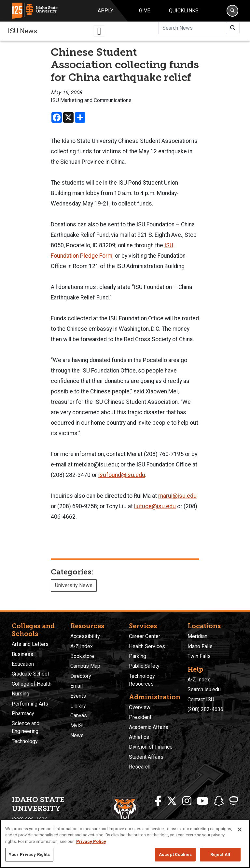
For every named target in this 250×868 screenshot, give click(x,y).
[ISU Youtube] (202, 801)
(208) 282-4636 (205, 709)
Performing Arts (30, 704)
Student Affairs (146, 757)
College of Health (32, 684)
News (77, 735)
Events (78, 696)
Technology (25, 741)
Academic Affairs (149, 727)
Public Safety (144, 666)
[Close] (240, 830)
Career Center (145, 636)
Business (22, 654)
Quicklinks (184, 11)
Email (76, 686)
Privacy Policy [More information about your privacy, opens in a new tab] (91, 841)
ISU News (22, 31)
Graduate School (30, 674)
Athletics (139, 737)
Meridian (197, 636)
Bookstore (82, 656)
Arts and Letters (30, 644)
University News (74, 585)
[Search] (232, 11)
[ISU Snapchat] (219, 801)
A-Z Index (82, 646)
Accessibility (85, 636)
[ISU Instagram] (187, 801)
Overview (140, 707)
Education (23, 664)
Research (140, 767)
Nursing (21, 694)
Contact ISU (201, 700)
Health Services (147, 646)
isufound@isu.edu (122, 475)
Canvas (79, 716)
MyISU (78, 726)
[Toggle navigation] (99, 31)
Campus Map (85, 666)
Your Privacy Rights (29, 854)
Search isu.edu (204, 689)
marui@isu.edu (177, 496)
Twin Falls (199, 656)
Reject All (220, 854)
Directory (81, 676)
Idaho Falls (200, 646)
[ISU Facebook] (158, 801)
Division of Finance (151, 747)
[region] (125, 844)
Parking (138, 656)
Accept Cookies (175, 854)
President (140, 717)
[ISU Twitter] (172, 801)
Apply (105, 11)
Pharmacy (23, 714)
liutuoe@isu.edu (155, 506)
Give (145, 11)
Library (78, 706)
